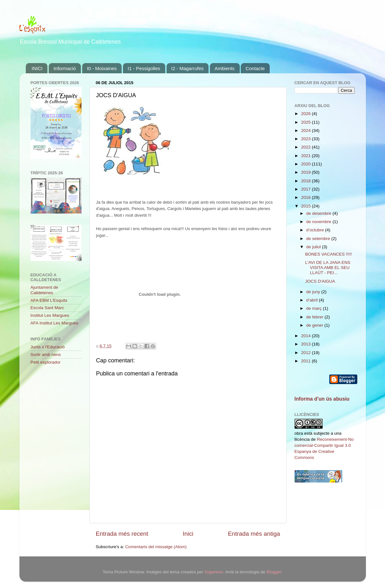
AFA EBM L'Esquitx (49, 300)
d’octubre (316, 230)
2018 (306, 181)
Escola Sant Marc (47, 308)
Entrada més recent (122, 534)
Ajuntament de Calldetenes (44, 290)
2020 (306, 164)
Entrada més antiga (254, 534)
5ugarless (214, 572)
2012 (306, 353)
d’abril (313, 300)
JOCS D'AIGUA (320, 281)
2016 (306, 197)
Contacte (255, 68)
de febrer (316, 317)
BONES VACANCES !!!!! (328, 254)
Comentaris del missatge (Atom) (156, 547)
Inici (188, 534)
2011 (306, 361)
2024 (306, 131)
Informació (65, 68)
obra (299, 433)
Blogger (274, 572)
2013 (306, 344)
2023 (306, 139)
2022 (306, 147)
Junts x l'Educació (48, 347)
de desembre (320, 213)
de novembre (320, 222)
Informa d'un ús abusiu (322, 399)
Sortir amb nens (46, 355)
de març (315, 308)
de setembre (319, 239)
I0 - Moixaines (102, 68)
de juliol (314, 247)
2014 (306, 336)
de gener (315, 325)
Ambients (225, 68)
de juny (314, 292)
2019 (306, 172)
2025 (306, 122)
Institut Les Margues (50, 315)
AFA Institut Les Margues (54, 323)
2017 (306, 189)
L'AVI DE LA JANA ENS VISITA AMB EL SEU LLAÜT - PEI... (328, 268)
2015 (306, 206)
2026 (306, 114)
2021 (306, 156)
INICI (37, 68)
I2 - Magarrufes (188, 68)
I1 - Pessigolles (144, 68)
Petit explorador (46, 362)
